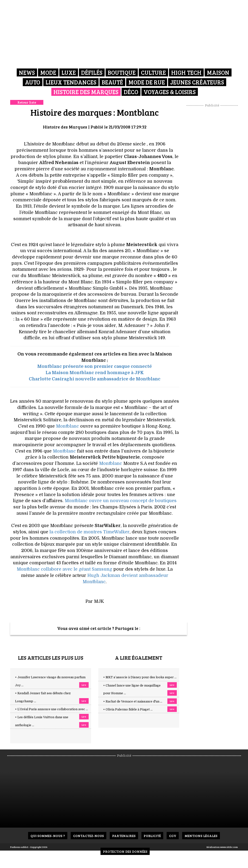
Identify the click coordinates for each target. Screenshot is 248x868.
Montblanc (67, 426)
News (27, 72)
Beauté (112, 82)
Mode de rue (147, 82)
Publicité (152, 836)
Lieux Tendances (71, 82)
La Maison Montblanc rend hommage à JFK (95, 373)
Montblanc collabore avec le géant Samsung (64, 569)
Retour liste (27, 102)
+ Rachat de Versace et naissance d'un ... (133, 702)
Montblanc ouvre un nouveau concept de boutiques (121, 501)
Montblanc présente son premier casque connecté (95, 366)
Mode (48, 72)
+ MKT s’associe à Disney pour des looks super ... (140, 677)
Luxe (69, 72)
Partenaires (124, 836)
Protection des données (125, 851)
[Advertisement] (217, 180)
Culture (153, 72)
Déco (131, 92)
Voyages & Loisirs (170, 92)
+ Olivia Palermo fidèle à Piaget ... (128, 709)
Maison (218, 72)
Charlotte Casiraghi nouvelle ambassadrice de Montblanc (95, 379)
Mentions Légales (201, 836)
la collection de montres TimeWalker (89, 532)
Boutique (122, 72)
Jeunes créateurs (197, 82)
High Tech (186, 72)
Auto (33, 82)
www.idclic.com (229, 847)
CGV (173, 836)
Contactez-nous (89, 836)
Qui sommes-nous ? (48, 836)
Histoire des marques (86, 92)
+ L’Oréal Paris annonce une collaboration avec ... (51, 709)
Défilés (92, 72)
